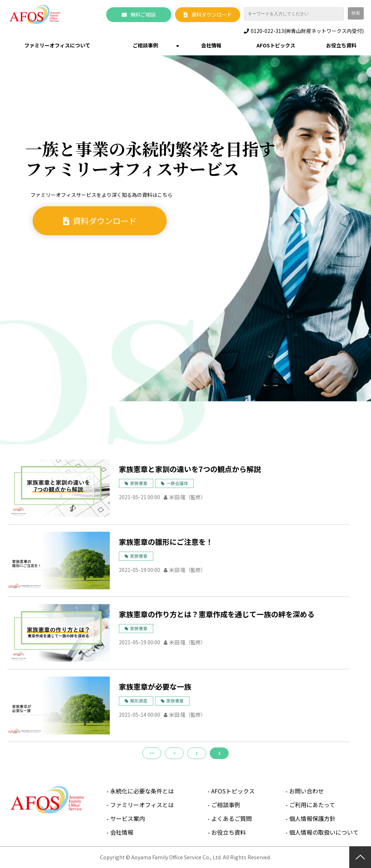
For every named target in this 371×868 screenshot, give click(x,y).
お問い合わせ (307, 791)
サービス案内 (128, 818)
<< (152, 753)
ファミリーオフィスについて (57, 45)
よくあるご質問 (232, 818)
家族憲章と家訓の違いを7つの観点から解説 (190, 469)
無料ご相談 (143, 14)
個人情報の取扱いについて (324, 832)
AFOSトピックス (276, 45)
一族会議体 (177, 483)
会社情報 (211, 45)
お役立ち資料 (341, 45)
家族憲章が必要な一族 (155, 686)
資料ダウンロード (212, 14)
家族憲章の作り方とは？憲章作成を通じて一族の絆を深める (217, 614)
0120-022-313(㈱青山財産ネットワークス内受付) (307, 31)
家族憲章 (139, 483)
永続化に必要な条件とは (142, 791)
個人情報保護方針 (312, 818)
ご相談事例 (145, 45)
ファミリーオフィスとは (142, 805)
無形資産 (139, 701)
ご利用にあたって (312, 805)
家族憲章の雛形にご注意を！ (166, 542)
